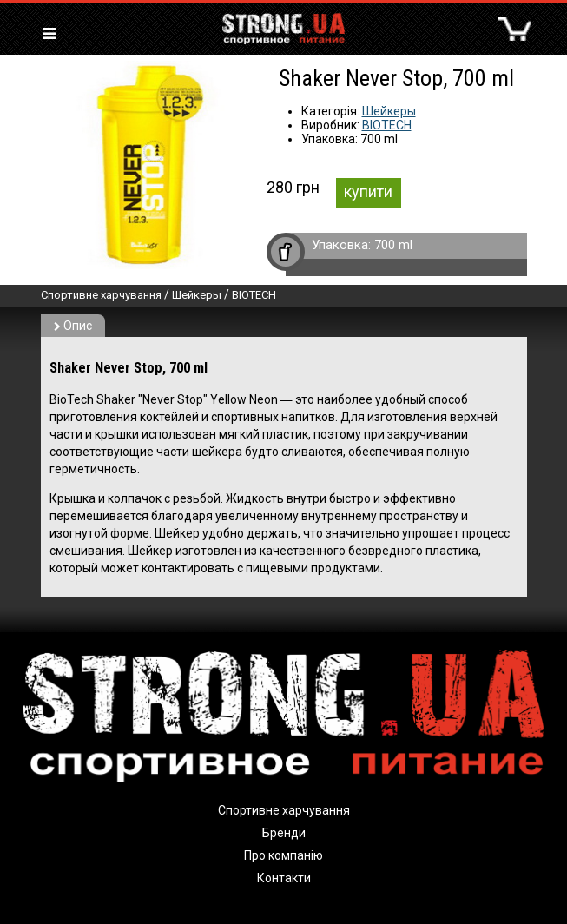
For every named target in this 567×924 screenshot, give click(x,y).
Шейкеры (389, 111)
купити (368, 191)
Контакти (284, 878)
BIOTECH (387, 125)
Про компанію (283, 855)
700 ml (393, 245)
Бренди (284, 833)
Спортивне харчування (101, 295)
